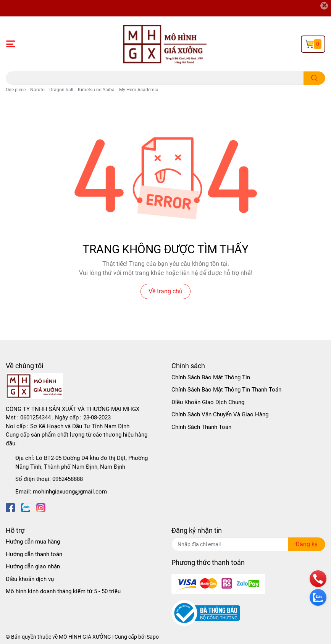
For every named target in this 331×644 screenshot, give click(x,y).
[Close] (324, 6)
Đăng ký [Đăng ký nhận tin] (307, 544)
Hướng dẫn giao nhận (33, 566)
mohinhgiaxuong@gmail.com (70, 492)
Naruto (37, 90)
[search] (314, 78)
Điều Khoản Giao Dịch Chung (208, 402)
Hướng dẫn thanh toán (34, 554)
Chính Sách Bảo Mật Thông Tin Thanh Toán (226, 390)
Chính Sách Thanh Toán (201, 427)
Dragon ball (61, 90)
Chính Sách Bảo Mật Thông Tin (211, 377)
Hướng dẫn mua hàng (33, 542)
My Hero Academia (139, 90)
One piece (16, 90)
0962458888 (68, 479)
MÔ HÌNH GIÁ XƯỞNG (85, 637)
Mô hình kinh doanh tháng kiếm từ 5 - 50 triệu (63, 591)
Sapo (153, 637)
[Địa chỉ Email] (249, 544)
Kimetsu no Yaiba (96, 90)
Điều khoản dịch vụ (30, 579)
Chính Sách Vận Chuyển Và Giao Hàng (220, 414)
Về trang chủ (165, 291)
